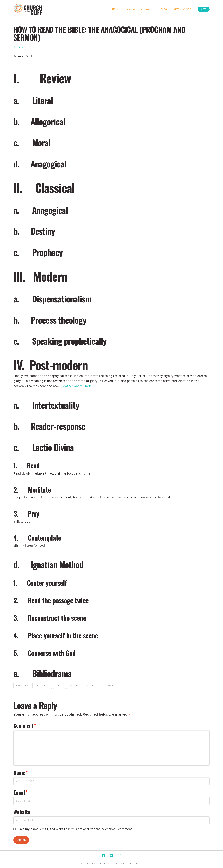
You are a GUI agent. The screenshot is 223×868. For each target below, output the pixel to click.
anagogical (23, 686)
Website (22, 812)
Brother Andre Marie (77, 386)
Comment (25, 725)
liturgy (92, 686)
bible (59, 686)
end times (75, 686)
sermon (108, 686)
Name (21, 772)
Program (20, 47)
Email (21, 792)
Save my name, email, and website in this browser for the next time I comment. (75, 830)
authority (43, 686)
